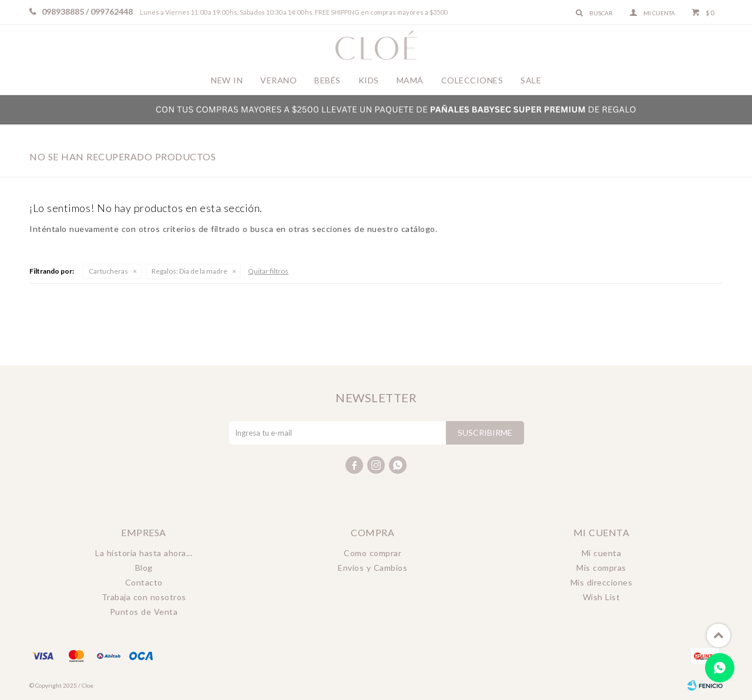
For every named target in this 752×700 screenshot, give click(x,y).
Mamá (410, 80)
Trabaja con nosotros (144, 597)
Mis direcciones (602, 582)
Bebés (328, 80)
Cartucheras (108, 271)
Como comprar (372, 553)
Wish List (602, 597)
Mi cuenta (602, 553)
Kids (369, 80)
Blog (144, 568)
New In (227, 80)
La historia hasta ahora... (144, 553)
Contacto (144, 582)
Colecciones (472, 80)
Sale (531, 80)
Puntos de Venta (144, 612)
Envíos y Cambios (372, 568)
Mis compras (601, 568)
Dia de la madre (189, 271)
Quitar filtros (268, 271)
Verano (278, 80)
